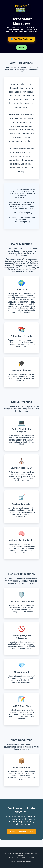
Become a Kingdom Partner (21, 832)
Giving (22, 47)
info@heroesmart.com (26, 861)
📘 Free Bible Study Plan (21, 39)
